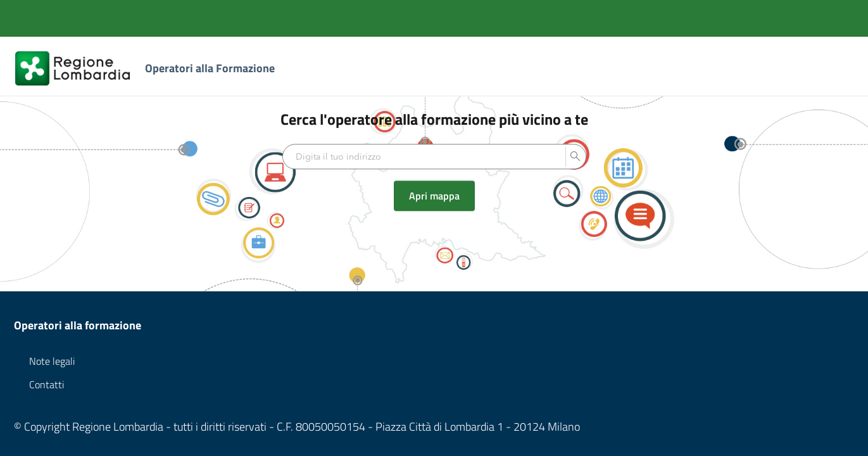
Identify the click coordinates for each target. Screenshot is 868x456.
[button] (576, 157)
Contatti (47, 384)
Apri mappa (434, 196)
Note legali (52, 361)
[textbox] (424, 157)
